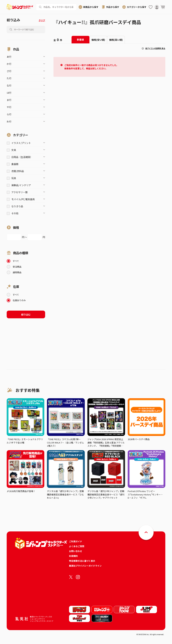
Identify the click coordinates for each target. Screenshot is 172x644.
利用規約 (73, 556)
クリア (42, 20)
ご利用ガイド (76, 541)
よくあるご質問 (77, 546)
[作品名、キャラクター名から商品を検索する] (59, 7)
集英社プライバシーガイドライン (85, 566)
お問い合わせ (76, 551)
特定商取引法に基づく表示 (82, 561)
